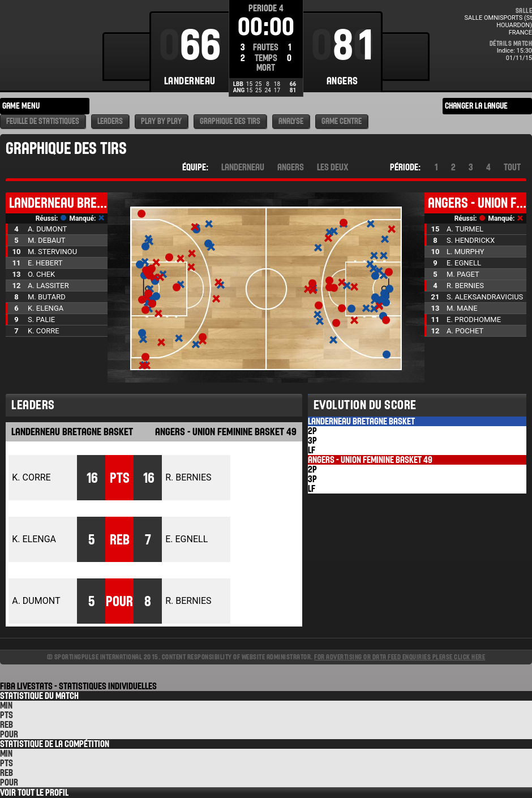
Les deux (333, 167)
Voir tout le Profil (34, 793)
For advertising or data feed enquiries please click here (400, 657)
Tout (512, 167)
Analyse (291, 121)
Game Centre (342, 121)
